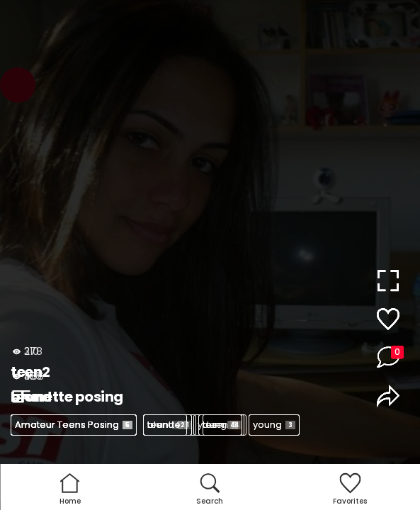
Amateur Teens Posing (74, 425)
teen (165, 425)
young (274, 425)
